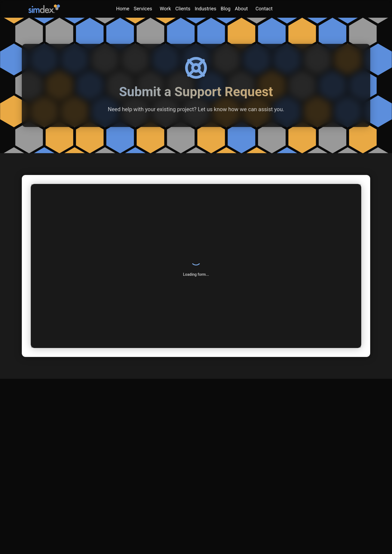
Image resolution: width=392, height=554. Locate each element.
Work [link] (165, 9)
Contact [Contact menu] (264, 9)
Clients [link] (183, 9)
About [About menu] (241, 9)
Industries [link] (205, 9)
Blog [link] (226, 9)
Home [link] (123, 9)
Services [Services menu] (143, 9)
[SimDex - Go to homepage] (44, 9)
